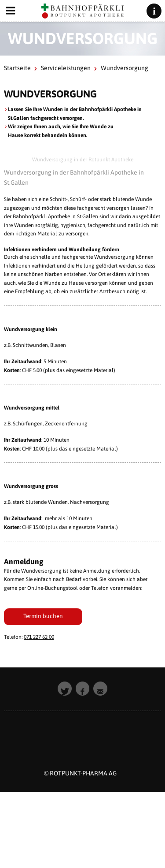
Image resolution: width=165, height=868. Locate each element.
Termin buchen (43, 616)
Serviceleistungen (66, 68)
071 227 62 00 (39, 637)
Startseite (17, 68)
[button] (65, 689)
